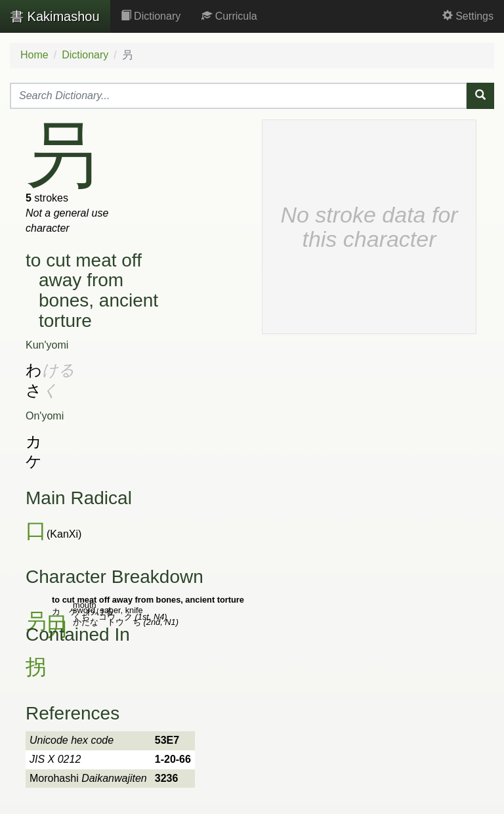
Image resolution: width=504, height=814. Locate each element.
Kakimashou (55, 16)
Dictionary (151, 16)
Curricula (229, 16)
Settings (468, 16)
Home (34, 55)
